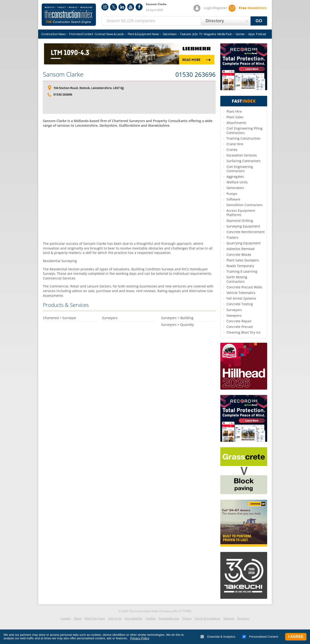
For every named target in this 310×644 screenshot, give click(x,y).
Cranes (232, 150)
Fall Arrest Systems (241, 298)
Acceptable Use (169, 618)
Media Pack (225, 34)
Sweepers (234, 315)
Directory (243, 618)
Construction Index (69, 15)
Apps (251, 34)
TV (201, 34)
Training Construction (244, 138)
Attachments (236, 123)
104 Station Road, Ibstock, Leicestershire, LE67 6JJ (89, 88)
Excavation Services (242, 155)
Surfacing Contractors (244, 161)
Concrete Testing (240, 304)
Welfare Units (237, 182)
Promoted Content (81, 34)
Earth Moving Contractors (237, 279)
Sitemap (229, 618)
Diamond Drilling (240, 221)
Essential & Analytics (218, 637)
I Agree (296, 637)
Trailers (232, 237)
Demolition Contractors (245, 205)
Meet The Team (95, 618)
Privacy (187, 618)
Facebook (139, 7)
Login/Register (215, 8)
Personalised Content (260, 637)
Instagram (105, 7)
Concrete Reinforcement (245, 232)
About (78, 618)
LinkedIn (122, 7)
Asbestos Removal (241, 249)
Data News (170, 34)
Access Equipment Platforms (241, 213)
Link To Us (115, 618)
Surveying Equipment (243, 226)
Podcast (261, 34)
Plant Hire (234, 111)
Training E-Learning (242, 271)
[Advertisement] (129, 183)
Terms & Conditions (207, 618)
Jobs (195, 34)
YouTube (131, 7)
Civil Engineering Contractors (240, 169)
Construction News (53, 34)
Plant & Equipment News (143, 34)
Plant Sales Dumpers (243, 260)
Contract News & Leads (109, 34)
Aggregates (235, 177)
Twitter (114, 7)
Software (233, 199)
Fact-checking (133, 618)
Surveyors (234, 310)
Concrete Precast (240, 327)
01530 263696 (196, 75)
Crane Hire (235, 144)
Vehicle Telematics (241, 293)
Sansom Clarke (63, 74)
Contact (66, 618)
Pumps (232, 194)
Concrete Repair (239, 321)
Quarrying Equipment (244, 243)
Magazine (210, 34)
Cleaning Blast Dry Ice (244, 332)
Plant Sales (235, 117)
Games (240, 34)
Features (186, 34)
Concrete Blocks (239, 255)
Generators (235, 188)
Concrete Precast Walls (244, 287)
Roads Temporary (240, 266)
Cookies (151, 618)
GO (259, 21)
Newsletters (253, 8)
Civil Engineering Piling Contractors (244, 130)
